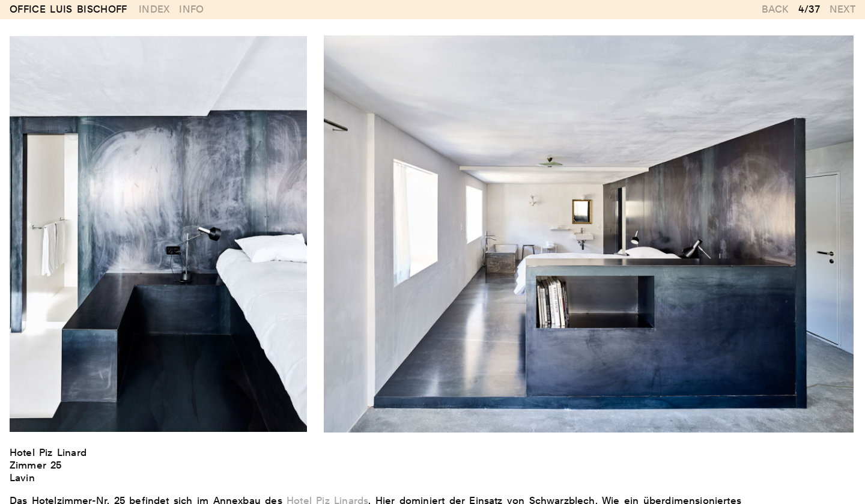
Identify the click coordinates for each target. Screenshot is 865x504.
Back (775, 9)
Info (191, 9)
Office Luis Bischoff (68, 10)
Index (154, 9)
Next (842, 9)
